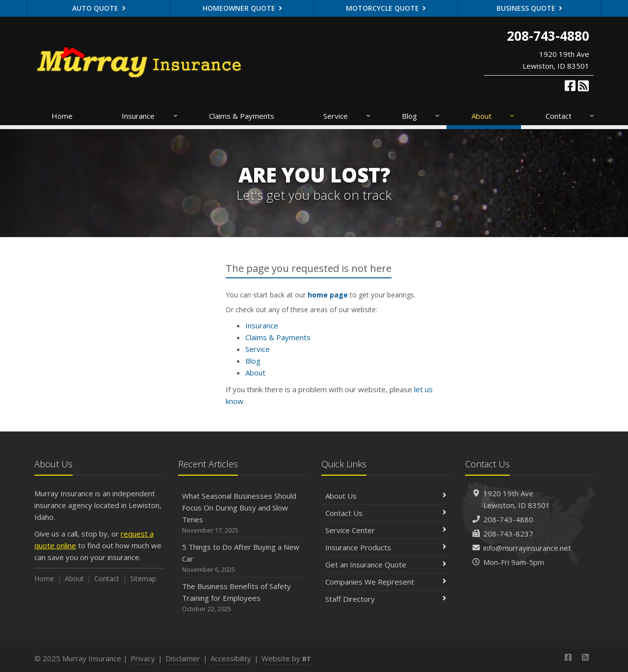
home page (328, 295)
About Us (386, 496)
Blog (421, 116)
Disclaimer (183, 658)
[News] (583, 85)
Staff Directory (386, 599)
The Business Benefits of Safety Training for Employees (243, 598)
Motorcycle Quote (386, 8)
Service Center (386, 530)
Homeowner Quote (243, 8)
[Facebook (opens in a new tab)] (570, 85)
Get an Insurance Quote (386, 564)
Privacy (143, 658)
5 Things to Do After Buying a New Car (243, 558)
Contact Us (386, 513)
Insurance (150, 116)
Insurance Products (386, 547)
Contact (570, 116)
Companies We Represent (386, 582)
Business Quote (530, 8)
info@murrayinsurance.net (527, 548)
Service (347, 116)
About (493, 116)
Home (62, 116)
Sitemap (143, 578)
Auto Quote (99, 8)
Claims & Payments (242, 116)
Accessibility (231, 658)
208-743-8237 (508, 534)
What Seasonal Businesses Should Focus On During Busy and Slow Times (243, 513)
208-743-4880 (508, 519)
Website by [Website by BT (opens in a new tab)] (286, 658)
